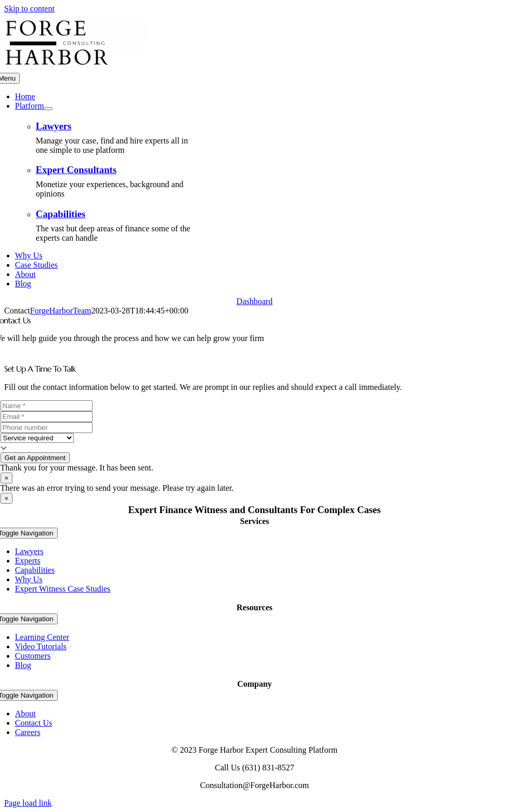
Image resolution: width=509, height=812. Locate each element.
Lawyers (54, 126)
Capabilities (61, 214)
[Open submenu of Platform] (48, 109)
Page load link (28, 803)
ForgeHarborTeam (61, 311)
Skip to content (29, 9)
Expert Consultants (76, 170)
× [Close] (7, 478)
